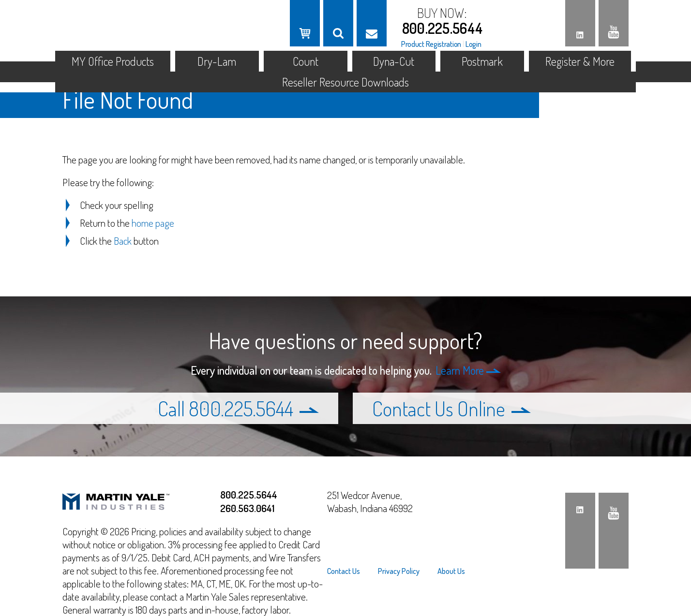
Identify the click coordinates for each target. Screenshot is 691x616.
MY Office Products (113, 61)
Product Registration (431, 44)
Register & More (580, 61)
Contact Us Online (451, 408)
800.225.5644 (443, 28)
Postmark (482, 61)
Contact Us (344, 571)
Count (306, 61)
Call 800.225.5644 (238, 408)
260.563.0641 (247, 508)
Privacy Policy (399, 571)
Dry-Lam (217, 61)
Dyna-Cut (394, 61)
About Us (451, 571)
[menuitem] (348, 571)
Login (473, 44)
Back (123, 241)
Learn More (468, 370)
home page (153, 223)
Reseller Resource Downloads (345, 82)
